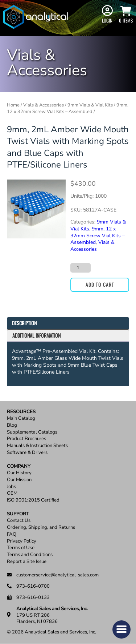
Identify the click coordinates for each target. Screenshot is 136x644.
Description (24, 323)
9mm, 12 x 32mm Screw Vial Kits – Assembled (68, 108)
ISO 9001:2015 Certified (33, 500)
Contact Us (19, 521)
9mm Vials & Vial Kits (90, 105)
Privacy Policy (22, 541)
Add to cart (100, 284)
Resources (21, 412)
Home (13, 105)
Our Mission (19, 480)
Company (19, 466)
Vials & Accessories (44, 105)
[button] (121, 629)
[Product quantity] (81, 268)
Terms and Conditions (30, 555)
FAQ (12, 534)
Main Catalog (21, 418)
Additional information (36, 335)
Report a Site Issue (27, 562)
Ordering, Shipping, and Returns (41, 528)
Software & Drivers (27, 453)
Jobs (11, 487)
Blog (12, 425)
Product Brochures (26, 439)
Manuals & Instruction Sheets (37, 446)
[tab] (68, 323)
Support (18, 514)
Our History (19, 473)
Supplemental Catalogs (32, 432)
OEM (12, 493)
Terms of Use (21, 548)
